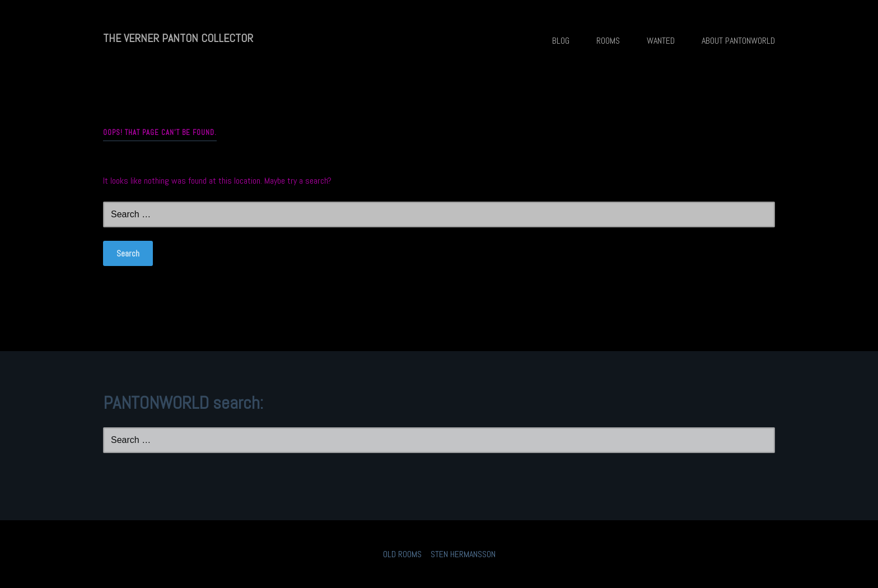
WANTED (661, 41)
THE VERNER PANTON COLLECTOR (178, 38)
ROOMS (608, 41)
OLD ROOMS (402, 554)
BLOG (561, 41)
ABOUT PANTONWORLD (738, 41)
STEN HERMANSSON (463, 554)
